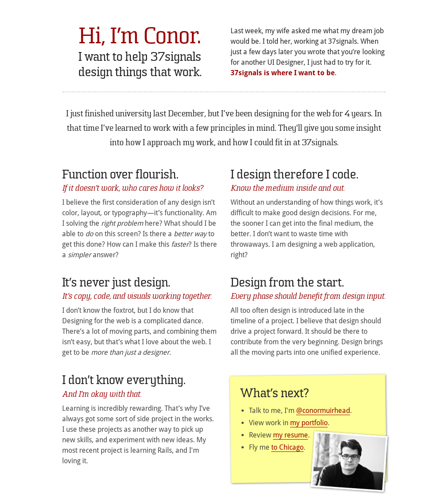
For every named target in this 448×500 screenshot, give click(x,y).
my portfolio (309, 423)
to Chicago (287, 447)
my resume (290, 435)
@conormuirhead (323, 411)
